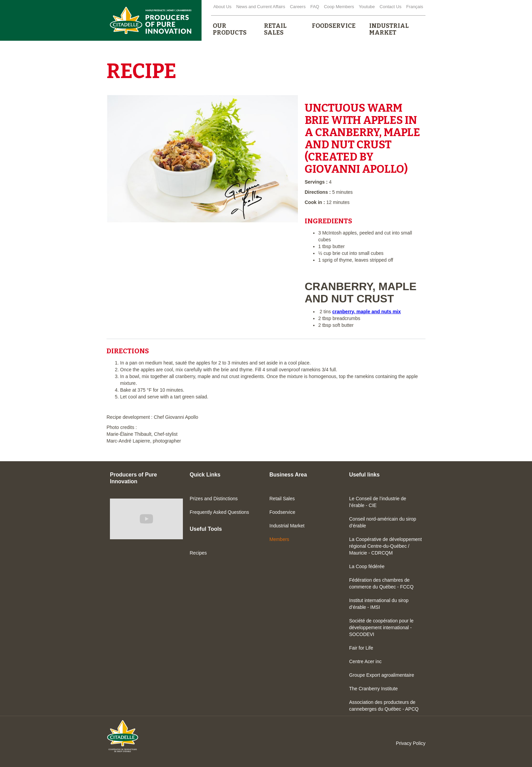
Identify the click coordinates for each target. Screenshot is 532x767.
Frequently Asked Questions (219, 512)
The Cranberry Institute (373, 689)
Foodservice (282, 512)
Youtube (367, 7)
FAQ (315, 7)
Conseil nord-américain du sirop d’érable (383, 522)
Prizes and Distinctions (214, 499)
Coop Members (339, 7)
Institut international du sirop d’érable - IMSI (379, 604)
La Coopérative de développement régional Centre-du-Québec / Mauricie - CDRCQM (385, 546)
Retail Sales (282, 499)
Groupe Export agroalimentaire (382, 675)
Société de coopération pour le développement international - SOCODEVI (381, 628)
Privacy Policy (411, 743)
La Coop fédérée (367, 566)
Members (279, 539)
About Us (222, 7)
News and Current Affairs (261, 7)
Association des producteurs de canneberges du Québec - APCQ (384, 706)
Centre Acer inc (365, 661)
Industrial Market (287, 526)
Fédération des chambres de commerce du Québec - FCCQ (381, 583)
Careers (298, 7)
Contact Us (391, 7)
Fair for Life (361, 648)
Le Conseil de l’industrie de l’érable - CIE (378, 502)
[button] (232, 29)
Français (415, 7)
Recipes (198, 553)
